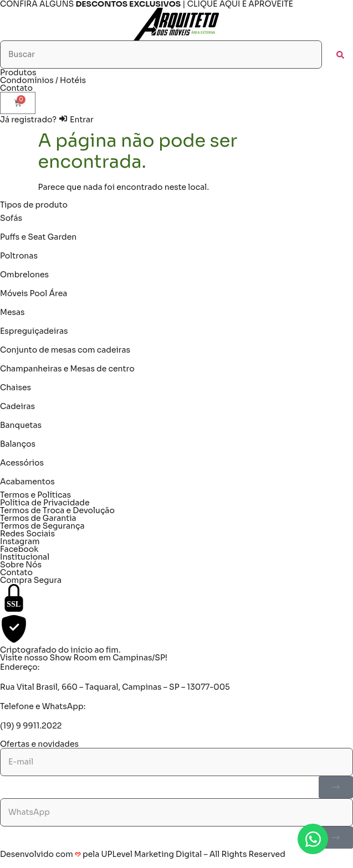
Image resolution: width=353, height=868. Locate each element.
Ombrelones (24, 275)
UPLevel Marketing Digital (152, 854)
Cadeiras (17, 406)
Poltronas (19, 256)
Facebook (19, 549)
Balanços (18, 444)
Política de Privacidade (45, 503)
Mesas (12, 312)
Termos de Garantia (38, 518)
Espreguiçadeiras (34, 331)
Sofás (11, 218)
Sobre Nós (21, 565)
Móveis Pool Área (34, 293)
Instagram (20, 541)
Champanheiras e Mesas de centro (67, 369)
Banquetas (21, 425)
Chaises (16, 387)
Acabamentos (27, 482)
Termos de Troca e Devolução (57, 510)
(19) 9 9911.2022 (31, 726)
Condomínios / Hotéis (43, 80)
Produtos (18, 73)
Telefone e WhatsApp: (43, 706)
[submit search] (340, 55)
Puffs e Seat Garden (38, 237)
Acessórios (22, 463)
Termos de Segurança (42, 526)
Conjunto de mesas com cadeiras (65, 350)
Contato (16, 88)
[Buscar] (161, 55)
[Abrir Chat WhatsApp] (313, 839)
